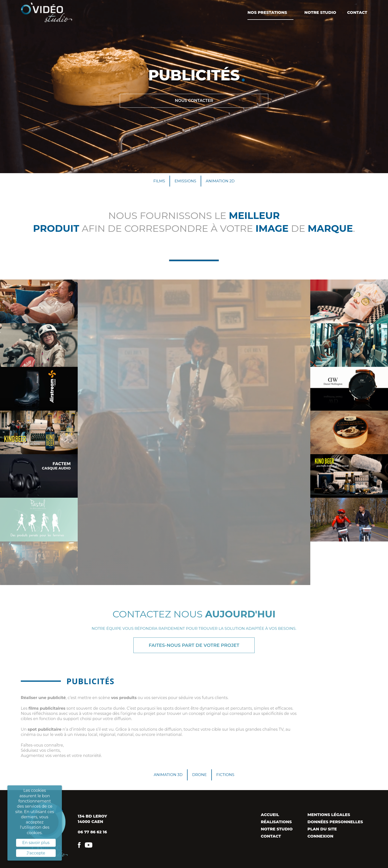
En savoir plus (36, 843)
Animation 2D (221, 181)
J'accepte (36, 853)
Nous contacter (194, 101)
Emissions (185, 181)
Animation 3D (167, 777)
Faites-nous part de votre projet (194, 646)
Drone (200, 777)
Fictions (227, 777)
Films (158, 181)
